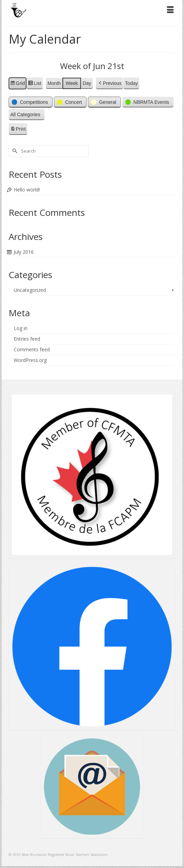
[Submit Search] (14, 151)
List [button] (34, 84)
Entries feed (27, 339)
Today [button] (131, 83)
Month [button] (54, 83)
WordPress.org (30, 360)
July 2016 (24, 252)
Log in (21, 328)
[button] (110, 83)
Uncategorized (30, 290)
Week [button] (72, 83)
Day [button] (87, 83)
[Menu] (170, 10)
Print (18, 130)
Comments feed (32, 349)
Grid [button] (17, 84)
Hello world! (27, 190)
